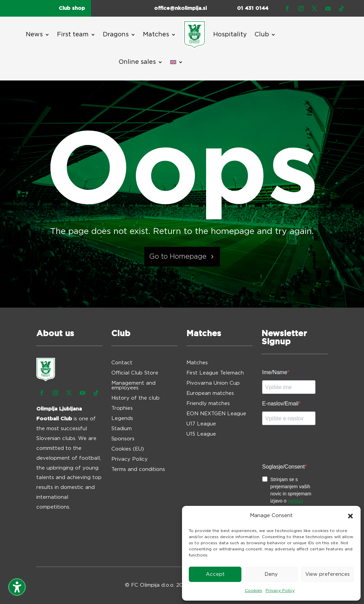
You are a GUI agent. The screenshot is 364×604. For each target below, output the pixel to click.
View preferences (327, 574)
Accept (215, 574)
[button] (350, 516)
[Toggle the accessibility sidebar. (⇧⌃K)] (17, 587)
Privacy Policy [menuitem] (130, 459)
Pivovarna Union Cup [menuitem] (213, 383)
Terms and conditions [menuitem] (138, 470)
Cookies (253, 590)
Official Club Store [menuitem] (135, 373)
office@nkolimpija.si (180, 8)
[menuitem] (195, 35)
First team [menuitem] (73, 35)
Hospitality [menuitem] (230, 35)
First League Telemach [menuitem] (215, 373)
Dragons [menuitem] (116, 35)
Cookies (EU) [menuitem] (128, 449)
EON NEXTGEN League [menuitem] (216, 414)
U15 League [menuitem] (201, 434)
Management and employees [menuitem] (133, 386)
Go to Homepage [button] (178, 257)
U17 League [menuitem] (201, 424)
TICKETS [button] (307, 47)
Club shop (72, 8)
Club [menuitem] (262, 35)
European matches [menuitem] (210, 393)
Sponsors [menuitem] (123, 439)
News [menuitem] (34, 35)
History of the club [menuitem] (135, 398)
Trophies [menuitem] (122, 408)
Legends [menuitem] (122, 419)
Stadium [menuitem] (122, 429)
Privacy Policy (280, 590)
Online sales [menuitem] (137, 62)
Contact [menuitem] (122, 363)
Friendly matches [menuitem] (208, 404)
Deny (271, 574)
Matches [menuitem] (156, 35)
